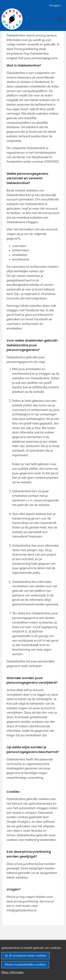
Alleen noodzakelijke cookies (25, 965)
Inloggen (55, 5)
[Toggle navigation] (60, 19)
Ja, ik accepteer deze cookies (25, 956)
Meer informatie (12, 972)
